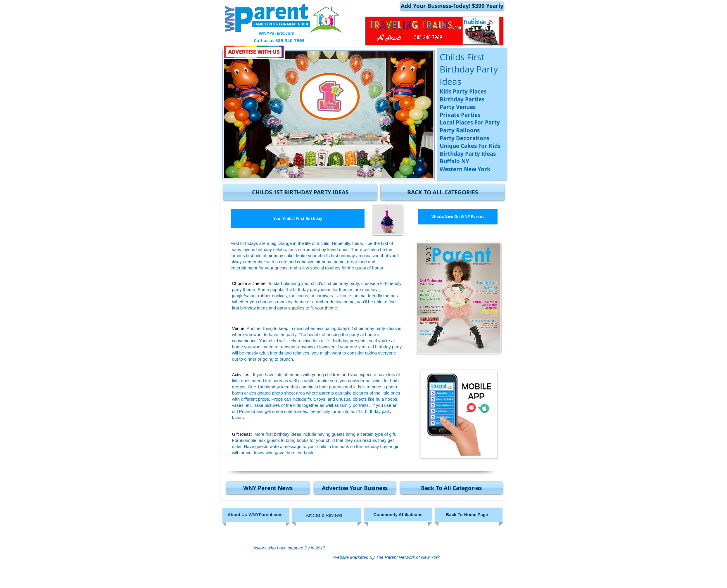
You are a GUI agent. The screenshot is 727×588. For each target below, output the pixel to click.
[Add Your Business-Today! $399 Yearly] (452, 6)
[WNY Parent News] (268, 488)
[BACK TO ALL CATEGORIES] (443, 192)
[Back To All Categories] (451, 488)
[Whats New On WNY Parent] (458, 217)
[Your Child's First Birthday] (298, 219)
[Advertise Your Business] (355, 488)
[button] (300, 192)
